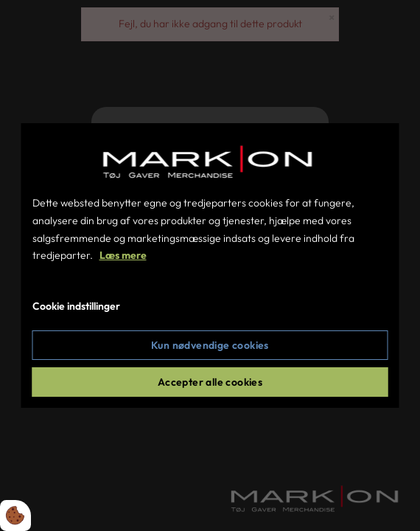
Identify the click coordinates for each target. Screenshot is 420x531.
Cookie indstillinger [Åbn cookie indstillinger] (76, 306)
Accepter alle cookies (210, 382)
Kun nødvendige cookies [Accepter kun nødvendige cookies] (210, 345)
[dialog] (210, 265)
